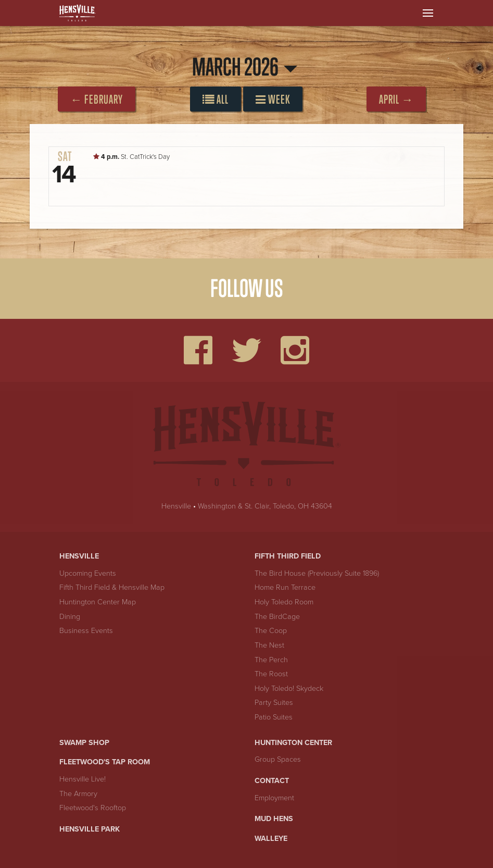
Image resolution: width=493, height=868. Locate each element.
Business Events (86, 631)
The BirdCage (277, 617)
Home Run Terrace (285, 587)
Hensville (176, 506)
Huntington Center (293, 743)
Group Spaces (278, 759)
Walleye (271, 839)
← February (97, 99)
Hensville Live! (83, 779)
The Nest (269, 645)
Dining (70, 617)
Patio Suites (274, 717)
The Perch (271, 660)
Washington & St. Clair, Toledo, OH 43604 (265, 506)
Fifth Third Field (288, 556)
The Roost (271, 674)
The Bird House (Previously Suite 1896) (317, 573)
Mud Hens (274, 819)
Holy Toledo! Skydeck (289, 689)
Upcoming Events (88, 573)
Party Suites (274, 703)
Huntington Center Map (98, 602)
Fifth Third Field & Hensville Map (112, 587)
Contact (272, 781)
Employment (274, 798)
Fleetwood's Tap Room (105, 762)
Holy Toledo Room (284, 602)
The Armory (78, 794)
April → (396, 99)
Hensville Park (90, 829)
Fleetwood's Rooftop (93, 808)
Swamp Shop (84, 743)
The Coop (271, 631)
